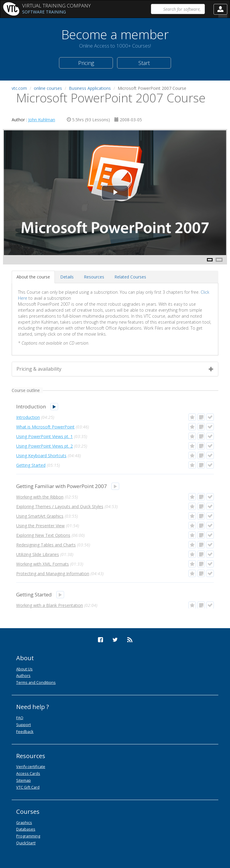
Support (24, 725)
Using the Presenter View (40, 526)
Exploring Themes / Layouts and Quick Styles (60, 506)
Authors (23, 675)
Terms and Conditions (36, 682)
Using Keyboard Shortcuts (41, 456)
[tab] (33, 277)
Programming (28, 836)
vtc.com (19, 88)
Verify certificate (31, 766)
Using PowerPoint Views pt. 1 (44, 436)
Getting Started (31, 465)
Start (144, 63)
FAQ (20, 718)
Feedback (25, 731)
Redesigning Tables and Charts (46, 545)
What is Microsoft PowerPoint (45, 427)
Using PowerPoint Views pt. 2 (44, 446)
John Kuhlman (42, 120)
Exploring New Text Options (43, 535)
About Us (24, 669)
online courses (48, 88)
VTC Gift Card (28, 787)
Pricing (86, 63)
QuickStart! (26, 843)
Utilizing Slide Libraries (38, 554)
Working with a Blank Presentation (50, 605)
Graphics (24, 822)
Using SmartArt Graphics (40, 516)
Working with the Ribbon (40, 497)
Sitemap (24, 780)
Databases (26, 829)
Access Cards (28, 773)
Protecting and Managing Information (53, 574)
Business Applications (90, 88)
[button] (220, 9)
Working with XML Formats (43, 564)
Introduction (28, 417)
